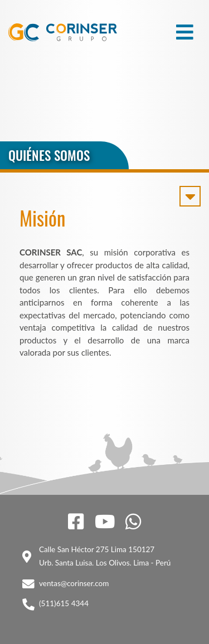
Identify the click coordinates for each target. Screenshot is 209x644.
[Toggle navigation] (185, 32)
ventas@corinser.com (74, 583)
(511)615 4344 (64, 603)
